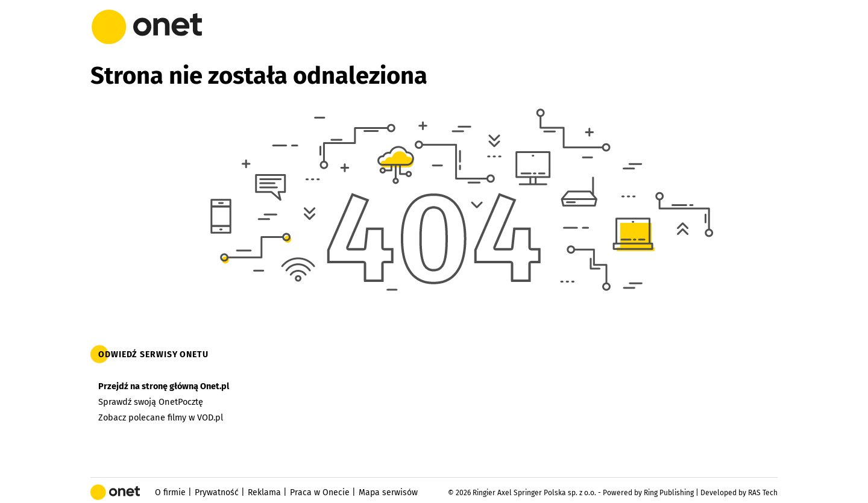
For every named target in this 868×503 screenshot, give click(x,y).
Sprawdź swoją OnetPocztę (151, 402)
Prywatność (217, 492)
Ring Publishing (669, 493)
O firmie (170, 492)
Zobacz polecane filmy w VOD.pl (161, 417)
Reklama (264, 492)
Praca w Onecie (320, 492)
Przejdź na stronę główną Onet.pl (164, 386)
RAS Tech (763, 493)
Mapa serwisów (388, 492)
